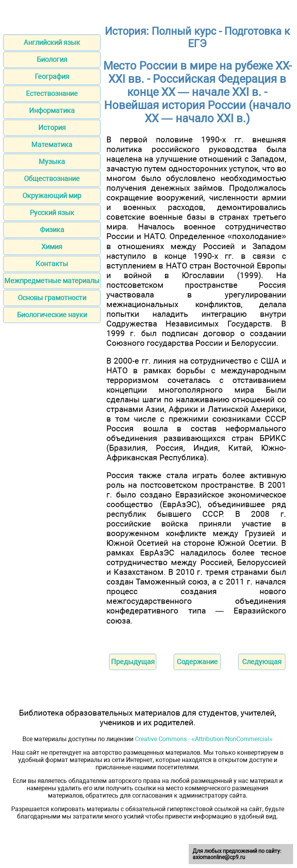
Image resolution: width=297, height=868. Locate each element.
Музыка (52, 161)
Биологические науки (52, 315)
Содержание (197, 662)
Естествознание (52, 93)
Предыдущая (133, 662)
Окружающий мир (52, 196)
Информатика (52, 110)
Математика (52, 144)
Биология (52, 59)
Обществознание (52, 179)
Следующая (262, 662)
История (52, 127)
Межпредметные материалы (52, 281)
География (52, 76)
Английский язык (52, 42)
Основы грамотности (52, 298)
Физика (52, 230)
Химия (52, 247)
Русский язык (52, 213)
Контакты (52, 264)
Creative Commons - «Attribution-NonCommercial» (204, 739)
